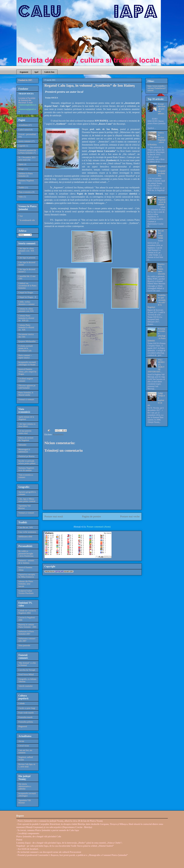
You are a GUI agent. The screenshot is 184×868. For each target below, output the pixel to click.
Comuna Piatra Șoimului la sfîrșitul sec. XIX (26, 327)
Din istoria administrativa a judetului (25, 786)
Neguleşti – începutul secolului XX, (162, 171)
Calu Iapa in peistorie (27, 258)
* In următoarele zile (27, 220)
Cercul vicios (24, 746)
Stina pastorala (24, 645)
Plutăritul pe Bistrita (26, 456)
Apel (36, 72)
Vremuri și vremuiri (26, 513)
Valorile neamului (26, 686)
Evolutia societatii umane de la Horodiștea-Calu (26, 348)
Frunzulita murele (26, 717)
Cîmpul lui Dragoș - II (27, 297)
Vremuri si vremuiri (26, 399)
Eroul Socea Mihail (26, 674)
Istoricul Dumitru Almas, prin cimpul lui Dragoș (27, 372)
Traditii (21, 187)
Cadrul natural (24, 130)
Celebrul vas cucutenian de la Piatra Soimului (27, 286)
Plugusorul (23, 726)
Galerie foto (49, 72)
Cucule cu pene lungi (27, 708)
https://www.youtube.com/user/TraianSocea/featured (157, 88)
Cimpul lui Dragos (26, 293)
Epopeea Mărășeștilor (27, 341)
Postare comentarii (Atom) (99, 527)
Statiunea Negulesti (26, 181)
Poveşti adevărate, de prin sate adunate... (162, 109)
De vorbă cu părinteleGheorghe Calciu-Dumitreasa (26, 553)
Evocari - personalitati (27, 134)
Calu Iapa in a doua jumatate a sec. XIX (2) (26, 251)
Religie (21, 169)
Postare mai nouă (54, 516)
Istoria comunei (25, 141)
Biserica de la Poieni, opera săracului (161, 269)
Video (21, 197)
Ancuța (21, 741)
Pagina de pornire (92, 516)
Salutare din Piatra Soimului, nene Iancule (26, 584)
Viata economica (25, 192)
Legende (22, 146)
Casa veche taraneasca (27, 532)
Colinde (22, 703)
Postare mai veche (130, 516)
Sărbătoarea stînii (25, 537)
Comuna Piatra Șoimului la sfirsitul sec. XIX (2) (26, 318)
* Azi (21, 216)
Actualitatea (58, 434)
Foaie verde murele (26, 713)
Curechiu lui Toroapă (27, 670)
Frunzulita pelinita (26, 722)
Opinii (21, 164)
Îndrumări (22, 445)
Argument (24, 72)
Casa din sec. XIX (26, 527)
